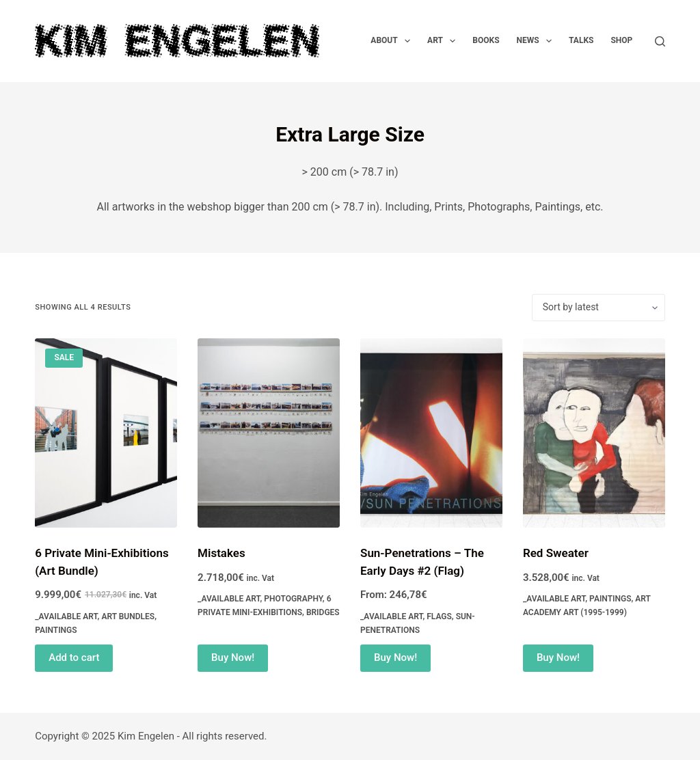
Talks (581, 40)
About (393, 41)
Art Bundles (128, 616)
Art (444, 41)
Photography (293, 599)
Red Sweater (556, 553)
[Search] (660, 41)
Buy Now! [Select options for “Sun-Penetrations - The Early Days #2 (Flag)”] (395, 657)
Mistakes (221, 553)
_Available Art (66, 616)
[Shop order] (598, 308)
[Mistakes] (269, 433)
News (537, 41)
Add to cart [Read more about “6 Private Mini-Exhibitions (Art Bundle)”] (74, 657)
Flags (439, 616)
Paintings (56, 630)
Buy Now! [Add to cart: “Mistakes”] (233, 657)
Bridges (323, 612)
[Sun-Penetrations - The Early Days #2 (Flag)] (431, 433)
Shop (621, 40)
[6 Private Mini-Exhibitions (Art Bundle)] (106, 433)
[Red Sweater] (594, 433)
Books (486, 40)
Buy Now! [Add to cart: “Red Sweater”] (558, 657)
